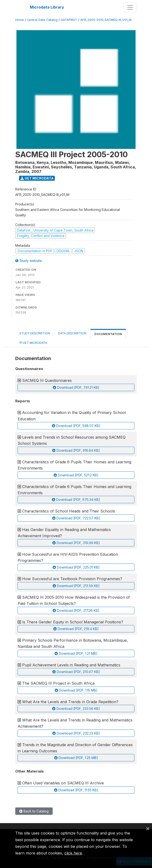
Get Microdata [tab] (33, 343)
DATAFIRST (69, 20)
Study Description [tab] (35, 333)
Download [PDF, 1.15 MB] (76, 690)
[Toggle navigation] (130, 7)
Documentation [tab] (108, 334)
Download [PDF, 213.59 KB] (76, 586)
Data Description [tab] (72, 333)
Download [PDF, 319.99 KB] (76, 543)
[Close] (148, 828)
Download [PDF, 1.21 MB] (76, 653)
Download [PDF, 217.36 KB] (76, 610)
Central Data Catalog (42, 20)
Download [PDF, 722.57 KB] (76, 518)
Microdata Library (47, 7)
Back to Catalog (34, 811)
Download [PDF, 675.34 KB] (76, 500)
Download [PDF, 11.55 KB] (76, 790)
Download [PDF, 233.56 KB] (76, 709)
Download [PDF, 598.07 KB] (76, 426)
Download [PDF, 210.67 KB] (76, 672)
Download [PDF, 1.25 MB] (76, 758)
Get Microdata (37, 178)
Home (20, 20)
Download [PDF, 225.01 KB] (76, 567)
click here (73, 853)
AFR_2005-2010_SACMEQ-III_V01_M (106, 20)
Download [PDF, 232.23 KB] (76, 733)
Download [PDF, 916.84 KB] (76, 450)
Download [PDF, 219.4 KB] (76, 629)
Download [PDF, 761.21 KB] (76, 387)
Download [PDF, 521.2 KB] (76, 475)
